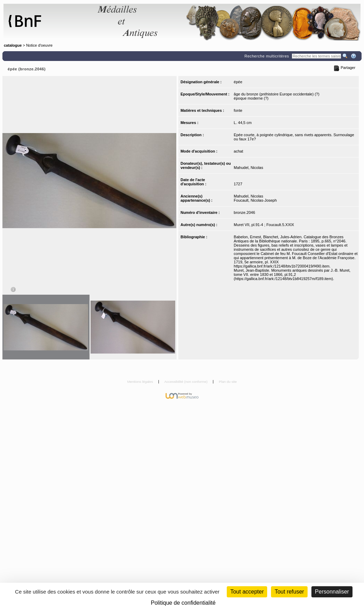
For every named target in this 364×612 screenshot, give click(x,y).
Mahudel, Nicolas (248, 168)
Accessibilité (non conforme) (187, 382)
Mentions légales (141, 382)
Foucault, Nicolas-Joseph (255, 200)
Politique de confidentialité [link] (183, 603)
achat (238, 151)
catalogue (13, 45)
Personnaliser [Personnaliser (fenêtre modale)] (332, 592)
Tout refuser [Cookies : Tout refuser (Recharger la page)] (289, 592)
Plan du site (228, 382)
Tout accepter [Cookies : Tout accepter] (247, 592)
